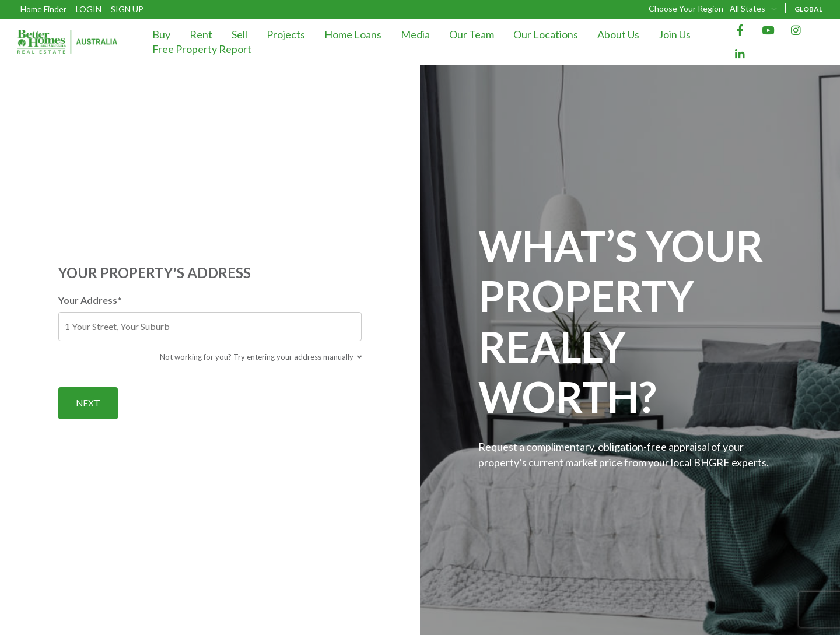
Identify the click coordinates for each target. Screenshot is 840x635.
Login (89, 9)
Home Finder (43, 9)
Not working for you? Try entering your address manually (261, 356)
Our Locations (546, 34)
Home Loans (353, 34)
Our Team (472, 34)
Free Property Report (202, 49)
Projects (286, 34)
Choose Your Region (686, 9)
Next (88, 403)
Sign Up (127, 9)
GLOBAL (808, 9)
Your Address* (210, 317)
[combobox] (754, 8)
